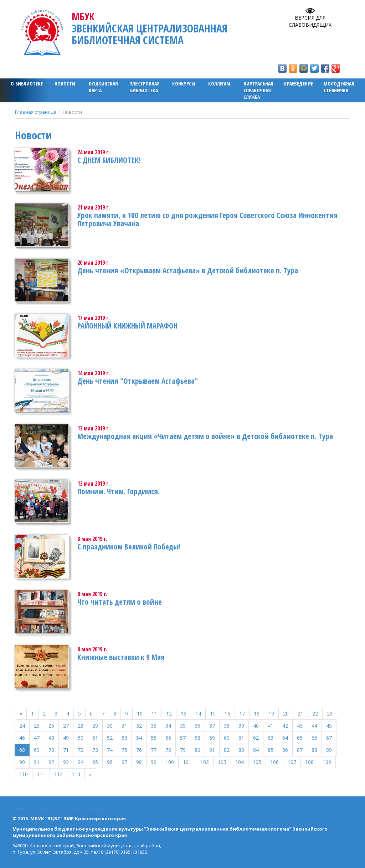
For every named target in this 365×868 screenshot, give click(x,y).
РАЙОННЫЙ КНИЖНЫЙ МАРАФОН (127, 326)
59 (212, 738)
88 (314, 750)
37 (212, 726)
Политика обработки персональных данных (63, 808)
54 (139, 738)
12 (169, 714)
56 (168, 738)
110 (24, 774)
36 (197, 726)
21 (300, 714)
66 (314, 738)
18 (257, 714)
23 (330, 714)
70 (51, 750)
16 (227, 714)
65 (300, 738)
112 (58, 774)
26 (51, 726)
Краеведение (299, 84)
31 (124, 726)
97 (124, 762)
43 (300, 726)
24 (22, 726)
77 (154, 750)
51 (95, 738)
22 (315, 714)
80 (197, 750)
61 (241, 738)
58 (197, 738)
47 (37, 738)
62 (256, 738)
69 (37, 750)
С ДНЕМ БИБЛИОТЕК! (109, 160)
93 (66, 762)
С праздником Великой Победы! (129, 547)
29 (95, 726)
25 (37, 726)
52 (110, 738)
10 (140, 714)
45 (329, 726)
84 (256, 750)
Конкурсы (184, 84)
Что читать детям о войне (120, 602)
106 (274, 762)
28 (81, 726)
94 (81, 762)
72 (81, 750)
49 (66, 738)
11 (154, 714)
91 (37, 762)
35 (183, 726)
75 (124, 750)
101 (187, 762)
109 (327, 762)
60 (227, 738)
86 (285, 750)
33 (154, 726)
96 (110, 762)
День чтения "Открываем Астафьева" (138, 381)
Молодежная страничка (339, 87)
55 (154, 738)
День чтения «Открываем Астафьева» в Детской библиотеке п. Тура (188, 270)
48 (51, 738)
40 (256, 726)
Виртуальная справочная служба (258, 90)
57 (183, 738)
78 (168, 750)
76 (139, 750)
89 (329, 750)
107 (292, 762)
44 (314, 726)
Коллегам (219, 84)
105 (257, 762)
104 (240, 762)
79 (183, 750)
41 (271, 726)
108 (309, 762)
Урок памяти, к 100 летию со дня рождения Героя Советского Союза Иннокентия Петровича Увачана (207, 219)
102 (205, 762)
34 (168, 726)
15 (213, 714)
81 (212, 750)
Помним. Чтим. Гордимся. (119, 491)
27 (66, 726)
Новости (65, 84)
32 (139, 726)
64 (285, 738)
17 (242, 714)
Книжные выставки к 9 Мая (121, 657)
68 (22, 750)
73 (95, 750)
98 (139, 762)
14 (198, 714)
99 (154, 762)
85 (271, 750)
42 (285, 726)
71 (66, 750)
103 (222, 762)
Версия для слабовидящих (310, 21)
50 (81, 738)
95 (95, 762)
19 (271, 714)
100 (170, 762)
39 (241, 726)
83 (241, 750)
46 (22, 738)
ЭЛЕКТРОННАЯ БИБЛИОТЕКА (145, 87)
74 (110, 750)
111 (41, 774)
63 (271, 738)
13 (184, 714)
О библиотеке (27, 84)
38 (227, 726)
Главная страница (36, 112)
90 (22, 762)
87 (300, 750)
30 (110, 726)
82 (227, 750)
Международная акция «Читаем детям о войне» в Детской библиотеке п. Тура (205, 436)
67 (329, 738)
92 (51, 762)
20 (286, 714)
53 (124, 738)
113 (76, 774)
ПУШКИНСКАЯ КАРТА (103, 87)
